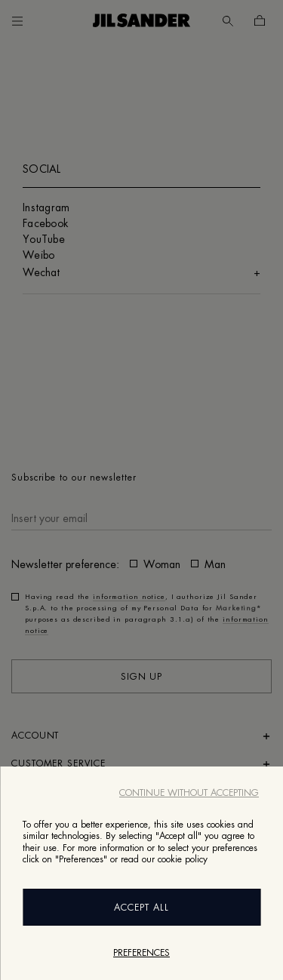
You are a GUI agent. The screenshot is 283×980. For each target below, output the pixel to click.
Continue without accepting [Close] (189, 793)
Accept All (141, 908)
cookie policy (183, 859)
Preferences (141, 953)
